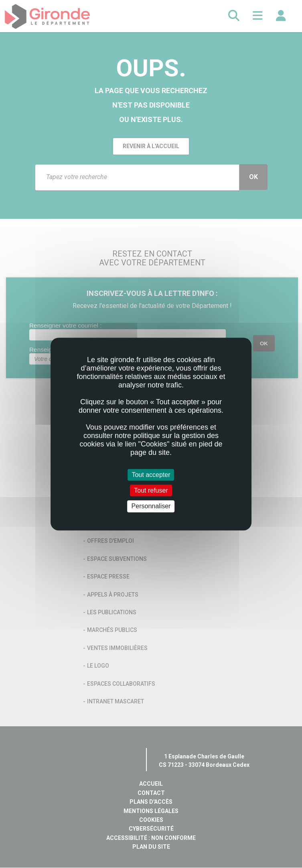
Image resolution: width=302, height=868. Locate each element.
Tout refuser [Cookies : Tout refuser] (151, 490)
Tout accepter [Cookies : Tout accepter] (151, 475)
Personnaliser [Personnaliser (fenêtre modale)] (151, 506)
